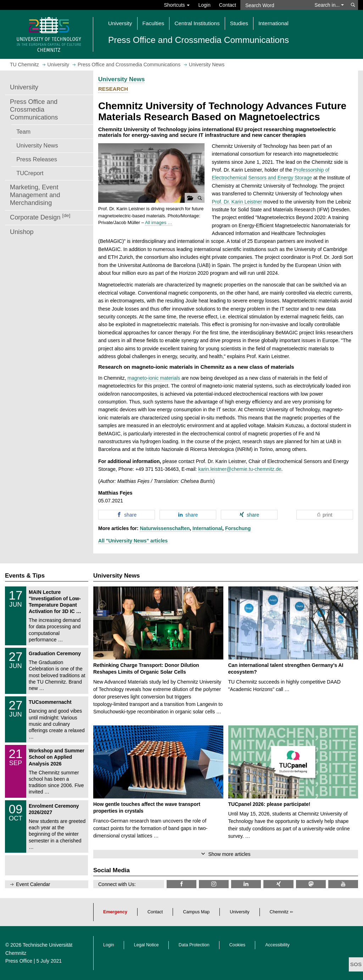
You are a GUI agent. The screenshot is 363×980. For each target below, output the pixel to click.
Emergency (115, 912)
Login (204, 5)
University (24, 87)
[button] (151, 173)
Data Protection (194, 945)
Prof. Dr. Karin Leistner (237, 202)
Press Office (19, 961)
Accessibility (277, 945)
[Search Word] (275, 5)
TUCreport (30, 173)
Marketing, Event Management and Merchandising (35, 195)
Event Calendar (33, 884)
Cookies (238, 945)
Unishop (22, 232)
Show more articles (229, 854)
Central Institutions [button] (197, 23)
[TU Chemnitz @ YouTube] (343, 884)
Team (23, 132)
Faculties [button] (153, 23)
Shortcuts (177, 5)
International (207, 528)
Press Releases (37, 159)
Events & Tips (25, 576)
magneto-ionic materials (154, 378)
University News (37, 145)
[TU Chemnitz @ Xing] (278, 884)
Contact (228, 5)
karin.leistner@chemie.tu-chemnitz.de (240, 469)
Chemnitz (279, 912)
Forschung (238, 528)
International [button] (273, 23)
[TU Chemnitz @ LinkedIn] (246, 884)
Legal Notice (146, 945)
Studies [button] (239, 23)
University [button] (120, 23)
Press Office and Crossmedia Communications (34, 110)
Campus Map (196, 912)
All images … (159, 222)
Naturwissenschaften (165, 528)
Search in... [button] (329, 5)
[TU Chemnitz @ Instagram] (214, 884)
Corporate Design (40, 217)
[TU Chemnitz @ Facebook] (181, 884)
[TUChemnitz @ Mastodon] (311, 884)
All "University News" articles (133, 541)
